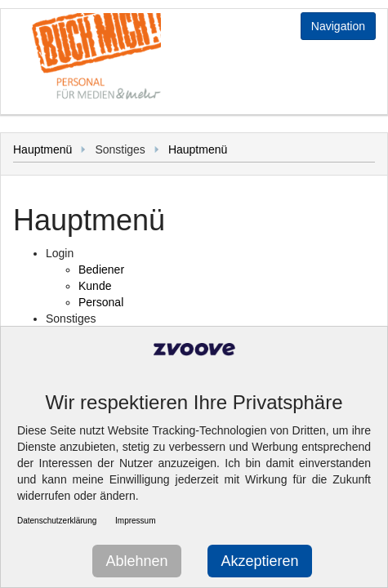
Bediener (101, 269)
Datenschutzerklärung (57, 521)
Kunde (95, 286)
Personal (101, 302)
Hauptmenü (42, 149)
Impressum (135, 521)
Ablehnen (136, 561)
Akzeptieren (259, 561)
